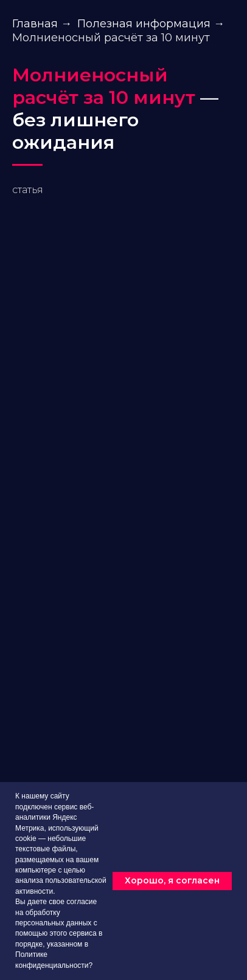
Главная (35, 24)
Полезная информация (144, 24)
